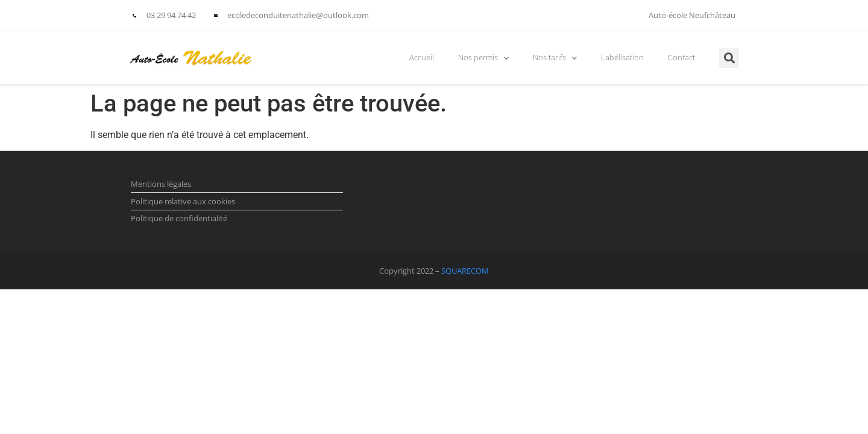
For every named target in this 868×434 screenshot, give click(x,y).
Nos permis (483, 58)
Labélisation (622, 57)
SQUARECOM (465, 271)
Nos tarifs (555, 58)
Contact (681, 57)
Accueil (422, 57)
